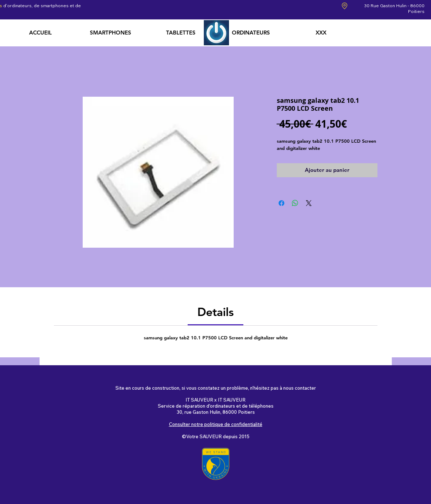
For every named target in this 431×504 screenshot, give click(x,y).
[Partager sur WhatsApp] (295, 203)
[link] (216, 312)
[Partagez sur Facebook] (281, 203)
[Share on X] (309, 203)
